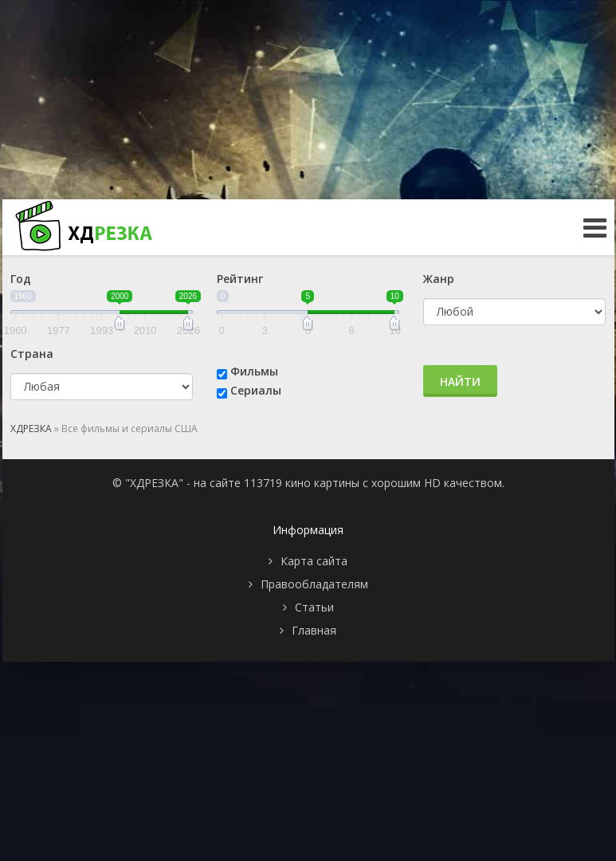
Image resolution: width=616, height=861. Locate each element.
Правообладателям (314, 584)
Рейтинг (240, 279)
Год (21, 279)
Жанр (439, 279)
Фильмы (254, 371)
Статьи (314, 607)
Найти (460, 381)
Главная (314, 630)
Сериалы (256, 390)
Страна (32, 354)
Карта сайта (314, 561)
